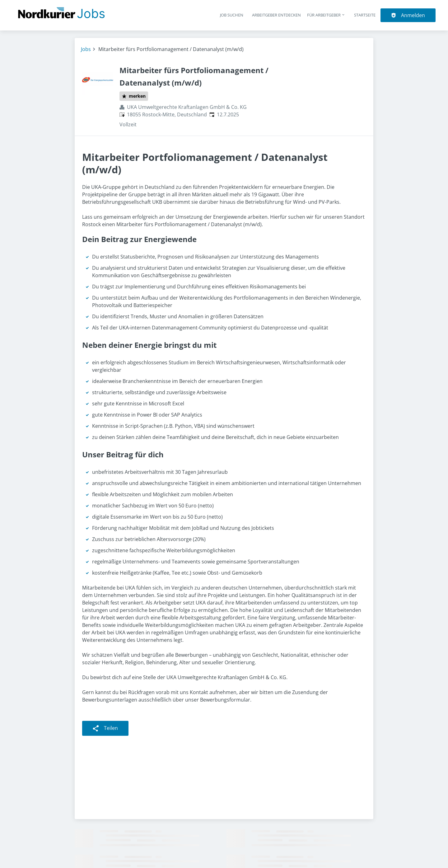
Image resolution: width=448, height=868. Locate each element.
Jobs (86, 49)
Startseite (365, 15)
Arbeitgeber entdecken (276, 15)
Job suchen (232, 15)
